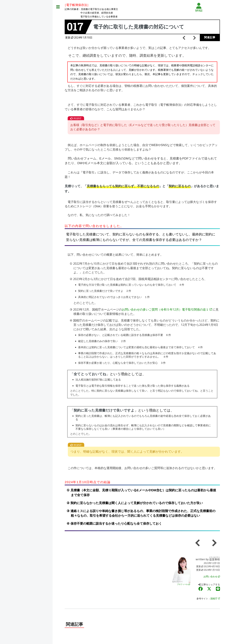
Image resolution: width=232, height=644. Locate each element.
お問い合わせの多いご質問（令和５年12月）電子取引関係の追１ (167, 309)
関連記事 (210, 37)
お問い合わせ (212, 576)
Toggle (58, 7)
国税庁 (215, 598)
